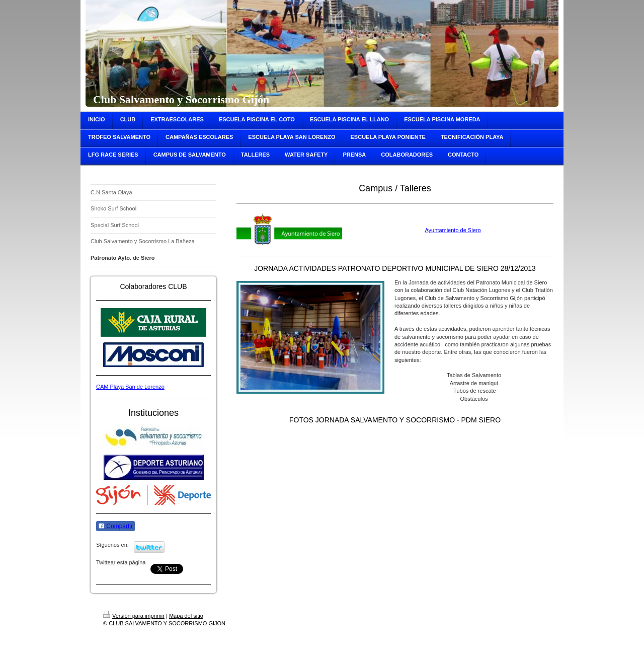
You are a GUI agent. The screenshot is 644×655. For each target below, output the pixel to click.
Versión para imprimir (134, 616)
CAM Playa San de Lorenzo (130, 387)
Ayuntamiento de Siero (453, 230)
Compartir (115, 526)
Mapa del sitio (186, 616)
